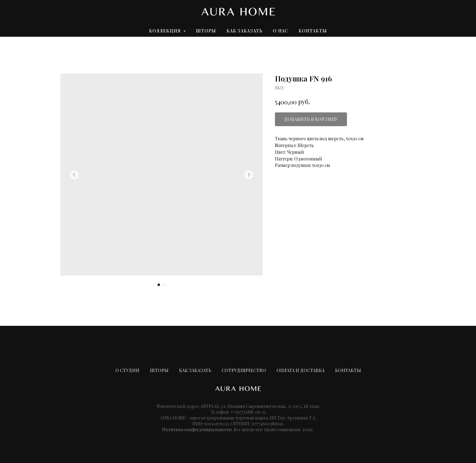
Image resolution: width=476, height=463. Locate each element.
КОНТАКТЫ (348, 370)
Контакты (313, 31)
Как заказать (244, 31)
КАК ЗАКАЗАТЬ (195, 370)
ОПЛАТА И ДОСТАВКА (301, 370)
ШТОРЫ (159, 370)
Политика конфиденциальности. (197, 429)
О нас (280, 31)
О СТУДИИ (127, 370)
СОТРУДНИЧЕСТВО (244, 370)
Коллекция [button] (165, 31)
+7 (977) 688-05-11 (248, 412)
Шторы (206, 31)
